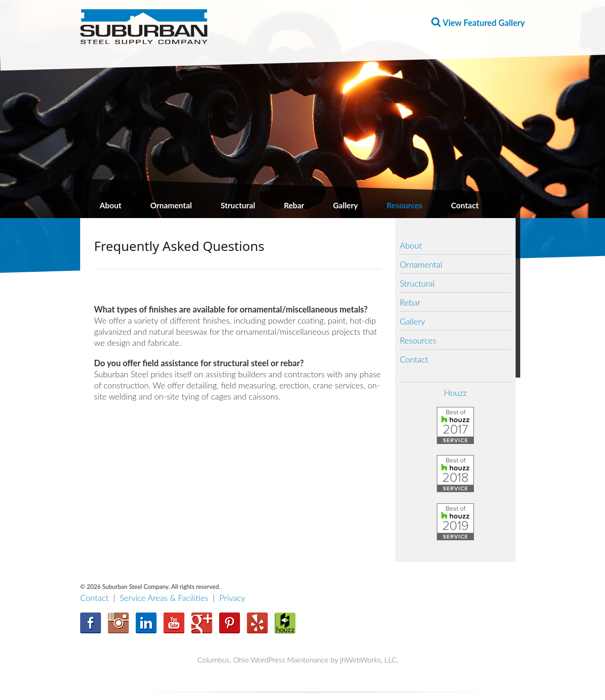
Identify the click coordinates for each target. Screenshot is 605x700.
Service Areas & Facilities (164, 598)
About (110, 205)
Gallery (346, 205)
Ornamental (171, 205)
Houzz (455, 393)
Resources (405, 205)
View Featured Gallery (484, 23)
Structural (238, 205)
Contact (465, 205)
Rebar (294, 205)
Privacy (233, 598)
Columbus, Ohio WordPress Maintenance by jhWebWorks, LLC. (298, 659)
